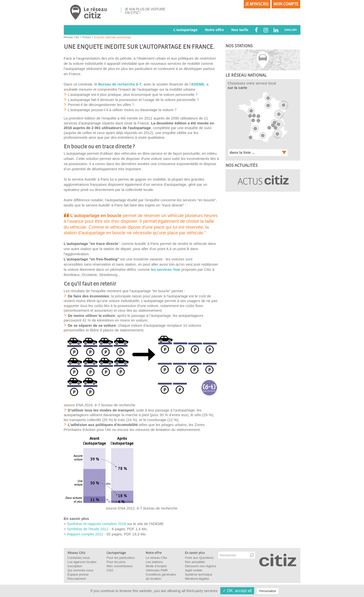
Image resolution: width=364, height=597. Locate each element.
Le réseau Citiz (156, 558)
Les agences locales (82, 562)
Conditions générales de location (161, 577)
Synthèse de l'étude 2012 (88, 529)
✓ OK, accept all (237, 591)
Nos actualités (195, 562)
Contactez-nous (79, 558)
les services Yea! (166, 269)
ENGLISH (291, 30)
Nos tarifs (240, 30)
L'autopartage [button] (185, 30)
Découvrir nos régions (200, 566)
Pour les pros (116, 562)
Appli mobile (194, 570)
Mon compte (286, 4)
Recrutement (77, 579)
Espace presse (78, 574)
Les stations (154, 562)
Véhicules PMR (157, 570)
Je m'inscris (257, 4)
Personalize (268, 591)
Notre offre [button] (215, 30)
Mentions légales (197, 579)
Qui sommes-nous (80, 570)
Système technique (199, 574)
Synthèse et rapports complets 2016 (96, 524)
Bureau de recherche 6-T (120, 84)
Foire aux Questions (199, 558)
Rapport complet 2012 (85, 534)
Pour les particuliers (121, 558)
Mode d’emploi (156, 566)
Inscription (75, 566)
